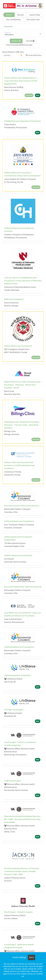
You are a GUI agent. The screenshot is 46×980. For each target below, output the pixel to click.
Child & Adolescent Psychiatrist (18, 346)
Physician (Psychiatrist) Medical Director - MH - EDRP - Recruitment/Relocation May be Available (23, 819)
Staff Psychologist (13, 781)
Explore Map (35, 15)
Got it (31, 957)
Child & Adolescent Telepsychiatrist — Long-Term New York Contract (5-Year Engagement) (21, 81)
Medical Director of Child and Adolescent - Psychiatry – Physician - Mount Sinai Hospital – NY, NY (23, 385)
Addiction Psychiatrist (14, 299)
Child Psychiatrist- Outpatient (17, 675)
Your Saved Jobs (33, 19)
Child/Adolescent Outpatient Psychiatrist (23, 121)
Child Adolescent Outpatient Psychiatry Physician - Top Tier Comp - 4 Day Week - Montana (22, 425)
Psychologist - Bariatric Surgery (18, 912)
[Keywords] (23, 26)
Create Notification (34, 55)
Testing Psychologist (14, 710)
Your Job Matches (13, 19)
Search (9, 15)
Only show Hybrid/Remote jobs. (19, 45)
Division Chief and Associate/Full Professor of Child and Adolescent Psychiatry (20, 465)
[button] (30, 41)
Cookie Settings (19, 957)
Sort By (7, 55)
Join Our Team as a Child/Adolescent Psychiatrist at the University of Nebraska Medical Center (23, 281)
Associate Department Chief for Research (23, 587)
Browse (21, 15)
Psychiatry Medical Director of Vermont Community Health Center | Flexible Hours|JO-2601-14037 (22, 871)
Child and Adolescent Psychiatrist (19, 521)
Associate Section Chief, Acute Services (22, 506)
